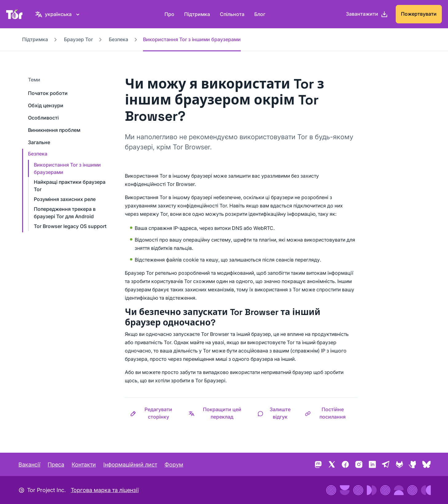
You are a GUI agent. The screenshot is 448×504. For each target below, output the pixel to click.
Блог (260, 14)
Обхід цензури (46, 105)
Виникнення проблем (54, 130)
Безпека (119, 39)
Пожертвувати (419, 14)
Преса (56, 465)
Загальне (39, 142)
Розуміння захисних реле (65, 199)
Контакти (84, 465)
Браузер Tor (78, 39)
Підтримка (197, 14)
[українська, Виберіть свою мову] (58, 14)
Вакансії (29, 465)
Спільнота (232, 14)
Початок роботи (48, 93)
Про (169, 14)
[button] (154, 413)
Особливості (43, 118)
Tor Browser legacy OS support (70, 226)
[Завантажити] (367, 14)
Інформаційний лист (130, 465)
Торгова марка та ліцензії (105, 490)
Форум (174, 465)
